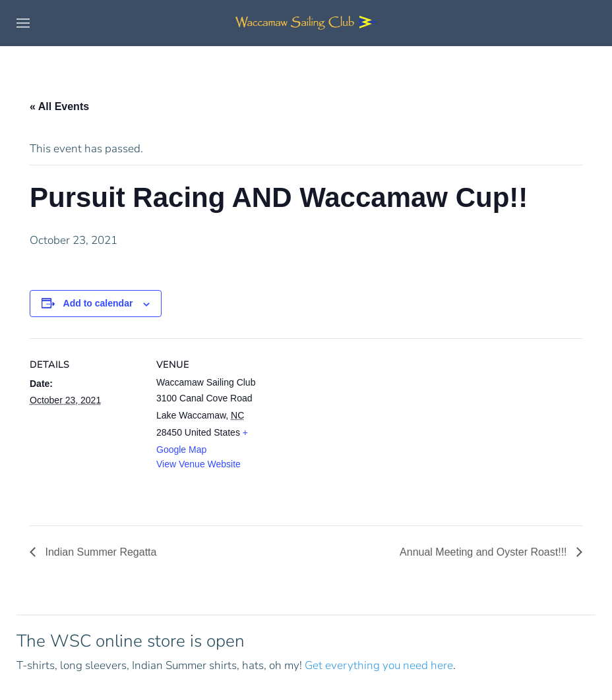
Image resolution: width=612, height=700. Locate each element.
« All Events (59, 106)
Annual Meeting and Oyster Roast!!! (485, 552)
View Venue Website (199, 464)
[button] (23, 23)
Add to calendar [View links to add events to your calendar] (98, 303)
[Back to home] (306, 23)
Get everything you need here (379, 665)
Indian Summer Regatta (99, 552)
